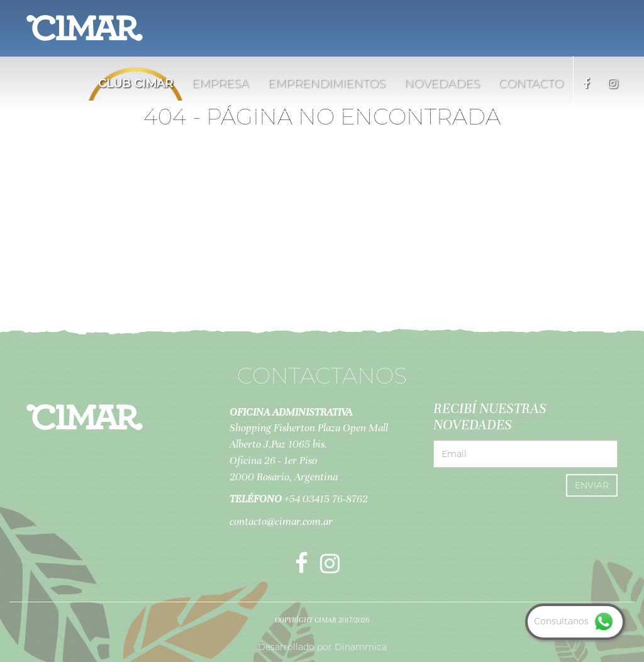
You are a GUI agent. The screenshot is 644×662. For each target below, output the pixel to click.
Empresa (220, 84)
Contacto (531, 84)
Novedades (442, 84)
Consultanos (575, 621)
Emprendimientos (327, 84)
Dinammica (361, 647)
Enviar (592, 485)
